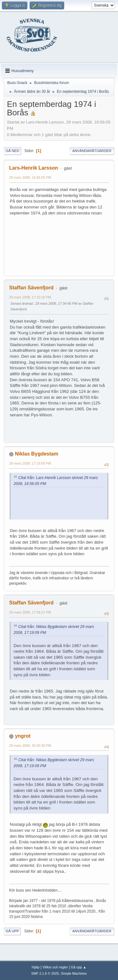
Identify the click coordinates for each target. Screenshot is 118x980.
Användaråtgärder (92, 151)
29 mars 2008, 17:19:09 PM (30, 463)
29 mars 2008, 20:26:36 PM (30, 746)
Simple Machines (74, 973)
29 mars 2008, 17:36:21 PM (30, 612)
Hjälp (36, 967)
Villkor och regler (55, 967)
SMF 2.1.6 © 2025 (45, 973)
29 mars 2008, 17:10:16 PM (30, 297)
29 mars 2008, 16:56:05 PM (30, 177)
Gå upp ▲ (79, 967)
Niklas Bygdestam (37, 454)
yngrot (23, 736)
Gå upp (12, 931)
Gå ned (12, 151)
